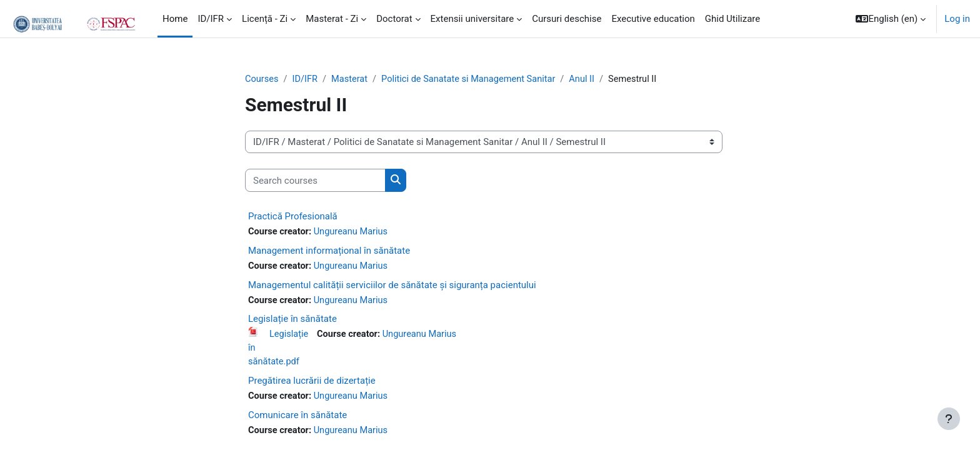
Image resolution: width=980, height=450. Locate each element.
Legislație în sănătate (292, 321)
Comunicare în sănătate (297, 418)
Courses (262, 79)
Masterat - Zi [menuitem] (332, 19)
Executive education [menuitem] (653, 19)
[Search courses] (315, 181)
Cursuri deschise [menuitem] (567, 19)
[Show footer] (949, 419)
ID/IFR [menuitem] (211, 19)
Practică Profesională (293, 217)
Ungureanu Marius (354, 232)
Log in (957, 19)
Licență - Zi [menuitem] (265, 19)
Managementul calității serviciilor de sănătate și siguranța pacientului (392, 286)
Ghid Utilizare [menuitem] (732, 19)
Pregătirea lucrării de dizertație (312, 384)
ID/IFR (306, 79)
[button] (891, 19)
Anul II (591, 79)
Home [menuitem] (175, 19)
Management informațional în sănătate (329, 251)
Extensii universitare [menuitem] (472, 19)
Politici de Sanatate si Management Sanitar (474, 79)
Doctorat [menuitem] (394, 19)
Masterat (352, 79)
